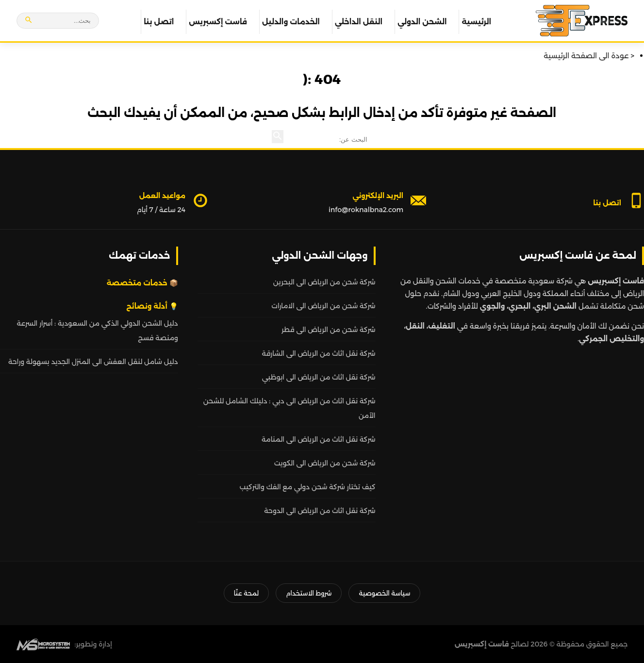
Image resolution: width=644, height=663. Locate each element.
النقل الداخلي (359, 22)
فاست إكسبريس (218, 22)
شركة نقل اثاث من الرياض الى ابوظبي (319, 377)
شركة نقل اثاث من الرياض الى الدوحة (320, 511)
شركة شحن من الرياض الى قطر (329, 330)
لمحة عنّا (246, 593)
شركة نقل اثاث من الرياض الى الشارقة (318, 353)
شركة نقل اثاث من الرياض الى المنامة (319, 439)
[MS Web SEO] (43, 644)
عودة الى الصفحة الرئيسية (586, 56)
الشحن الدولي (422, 22)
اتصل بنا (159, 22)
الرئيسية (476, 22)
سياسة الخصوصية (384, 593)
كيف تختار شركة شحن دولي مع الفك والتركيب (308, 487)
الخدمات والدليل (291, 22)
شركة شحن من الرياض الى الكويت (325, 463)
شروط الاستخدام (309, 593)
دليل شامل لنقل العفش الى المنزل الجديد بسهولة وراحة (93, 362)
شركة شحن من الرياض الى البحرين (324, 282)
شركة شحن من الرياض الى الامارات (323, 306)
